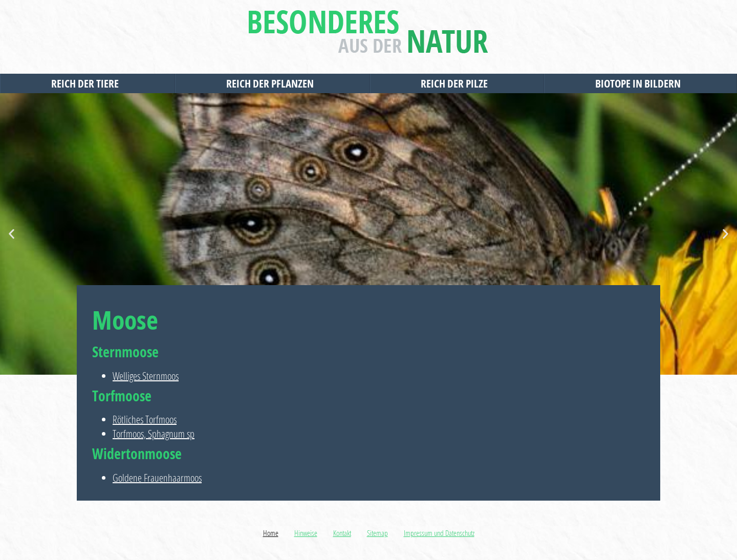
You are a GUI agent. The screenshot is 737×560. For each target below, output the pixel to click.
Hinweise (306, 533)
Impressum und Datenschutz (439, 533)
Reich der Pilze (457, 83)
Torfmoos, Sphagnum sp (154, 434)
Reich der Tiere (88, 83)
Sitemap (377, 533)
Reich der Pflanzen (273, 83)
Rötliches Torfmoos (145, 419)
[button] (12, 234)
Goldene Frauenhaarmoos (157, 478)
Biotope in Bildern (641, 83)
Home (271, 533)
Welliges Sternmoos (146, 376)
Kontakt (342, 533)
